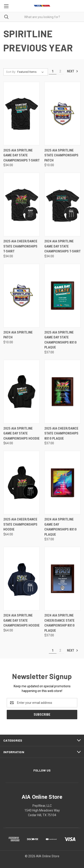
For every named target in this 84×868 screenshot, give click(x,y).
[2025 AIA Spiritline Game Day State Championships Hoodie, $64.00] (22, 392)
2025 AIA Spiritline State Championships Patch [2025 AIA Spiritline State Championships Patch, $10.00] (61, 155)
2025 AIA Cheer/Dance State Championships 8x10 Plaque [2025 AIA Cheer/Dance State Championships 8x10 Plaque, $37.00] (61, 433)
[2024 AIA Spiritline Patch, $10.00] (22, 296)
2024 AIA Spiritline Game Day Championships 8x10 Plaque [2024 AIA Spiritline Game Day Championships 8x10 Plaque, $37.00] (60, 527)
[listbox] (31, 72)
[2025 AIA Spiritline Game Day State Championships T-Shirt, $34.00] (22, 114)
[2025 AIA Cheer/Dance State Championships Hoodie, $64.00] (22, 483)
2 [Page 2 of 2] (60, 71)
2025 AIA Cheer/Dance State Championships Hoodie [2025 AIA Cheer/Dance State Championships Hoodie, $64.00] (20, 524)
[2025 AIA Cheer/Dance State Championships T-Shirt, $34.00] (22, 204)
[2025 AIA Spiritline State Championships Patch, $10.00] (62, 114)
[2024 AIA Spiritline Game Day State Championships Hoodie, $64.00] (22, 579)
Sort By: (11, 72)
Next (73, 71)
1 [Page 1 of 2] (53, 71)
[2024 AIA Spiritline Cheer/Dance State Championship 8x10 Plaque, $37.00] (62, 579)
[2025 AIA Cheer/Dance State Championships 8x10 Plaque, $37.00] (62, 392)
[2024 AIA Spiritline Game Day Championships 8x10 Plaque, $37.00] (62, 483)
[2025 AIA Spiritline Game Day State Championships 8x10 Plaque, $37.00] (62, 296)
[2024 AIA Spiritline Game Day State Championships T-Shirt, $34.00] (62, 204)
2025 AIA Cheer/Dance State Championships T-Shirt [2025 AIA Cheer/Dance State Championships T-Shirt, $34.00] (20, 246)
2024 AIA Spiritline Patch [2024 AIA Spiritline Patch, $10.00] (18, 335)
